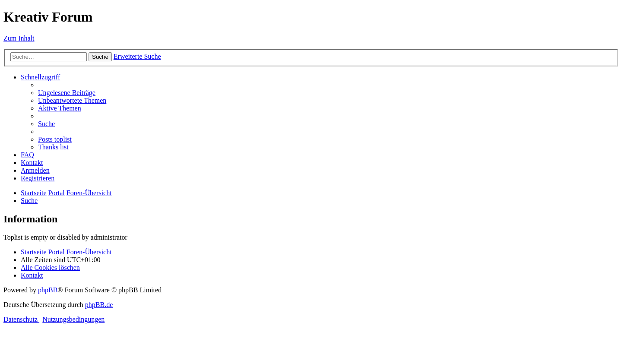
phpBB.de (99, 305)
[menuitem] (67, 93)
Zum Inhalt (19, 38)
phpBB (48, 290)
